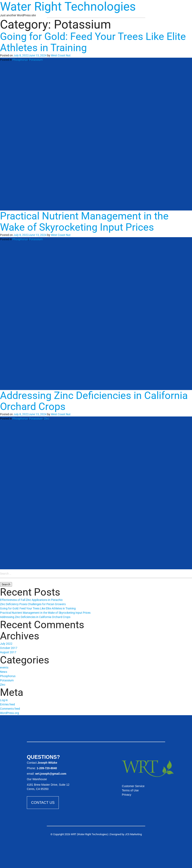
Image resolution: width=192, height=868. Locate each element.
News (4, 672)
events (4, 668)
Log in (4, 700)
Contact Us (43, 803)
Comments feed (10, 709)
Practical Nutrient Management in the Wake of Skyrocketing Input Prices (84, 222)
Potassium (36, 60)
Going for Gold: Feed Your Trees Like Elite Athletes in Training (93, 42)
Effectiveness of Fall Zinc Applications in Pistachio (31, 600)
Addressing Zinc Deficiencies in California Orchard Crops (94, 401)
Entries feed (7, 704)
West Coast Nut (61, 55)
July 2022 (6, 644)
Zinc (47, 419)
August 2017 (8, 652)
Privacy (127, 795)
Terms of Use (130, 790)
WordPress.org (9, 713)
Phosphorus (20, 60)
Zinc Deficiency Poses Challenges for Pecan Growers (33, 604)
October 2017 (9, 648)
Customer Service (133, 786)
